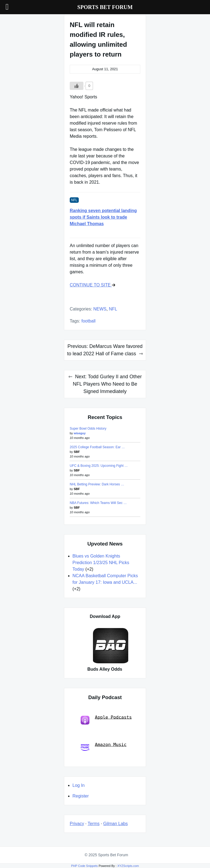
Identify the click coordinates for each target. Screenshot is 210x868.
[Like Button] (77, 86)
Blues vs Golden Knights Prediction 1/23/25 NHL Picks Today (101, 563)
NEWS (100, 309)
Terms (94, 824)
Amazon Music (104, 747)
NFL (113, 309)
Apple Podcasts (106, 719)
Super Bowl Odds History (88, 429)
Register (81, 796)
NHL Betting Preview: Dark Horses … (97, 484)
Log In (78, 785)
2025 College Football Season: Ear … (97, 447)
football (89, 321)
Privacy (77, 824)
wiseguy (80, 433)
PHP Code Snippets (84, 866)
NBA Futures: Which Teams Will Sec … (98, 503)
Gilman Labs (115, 824)
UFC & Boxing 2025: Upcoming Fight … (99, 466)
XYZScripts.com (128, 866)
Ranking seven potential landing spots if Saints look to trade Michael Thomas (103, 217)
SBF (77, 452)
